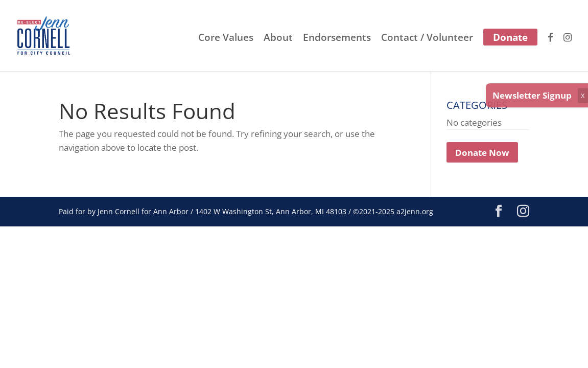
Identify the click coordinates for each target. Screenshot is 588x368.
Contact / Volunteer (427, 39)
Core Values (226, 39)
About (278, 39)
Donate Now (482, 152)
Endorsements (337, 39)
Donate (510, 37)
